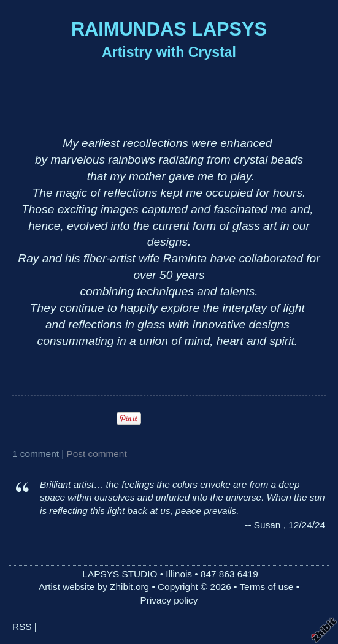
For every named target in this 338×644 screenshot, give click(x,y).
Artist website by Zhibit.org (94, 587)
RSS (22, 627)
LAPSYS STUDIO (120, 574)
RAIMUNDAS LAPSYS (169, 29)
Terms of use (266, 587)
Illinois (179, 574)
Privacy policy (169, 600)
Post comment (97, 454)
